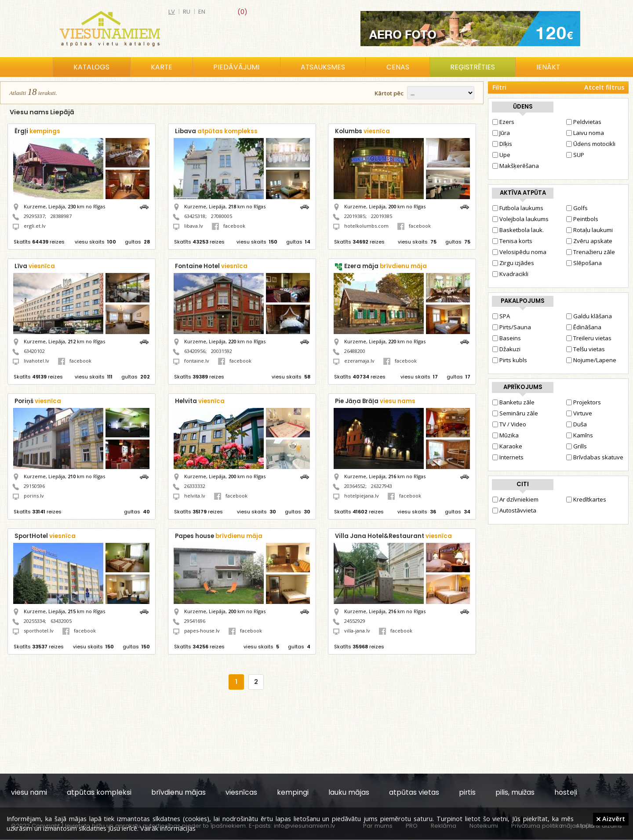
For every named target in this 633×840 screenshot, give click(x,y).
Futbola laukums (518, 208)
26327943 (382, 486)
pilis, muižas (515, 792)
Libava (216, 131)
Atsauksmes (323, 67)
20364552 (355, 486)
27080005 (222, 216)
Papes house (219, 536)
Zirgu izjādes (513, 263)
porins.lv (34, 496)
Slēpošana (584, 263)
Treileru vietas (589, 338)
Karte (162, 67)
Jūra (501, 133)
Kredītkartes (586, 499)
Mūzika (506, 435)
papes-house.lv (202, 631)
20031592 (222, 351)
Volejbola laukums (520, 219)
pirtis (467, 792)
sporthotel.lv (39, 631)
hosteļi (566, 792)
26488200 (355, 351)
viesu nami (29, 792)
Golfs (577, 208)
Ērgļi (37, 131)
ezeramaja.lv (359, 361)
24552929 (355, 621)
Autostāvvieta (514, 510)
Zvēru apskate (589, 241)
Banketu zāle (513, 402)
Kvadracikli (510, 274)
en (202, 12)
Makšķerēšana (516, 166)
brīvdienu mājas (178, 792)
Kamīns (580, 435)
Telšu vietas (586, 349)
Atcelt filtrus (604, 87)
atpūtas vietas (414, 792)
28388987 (61, 216)
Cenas (398, 67)
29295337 (34, 216)
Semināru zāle (515, 413)
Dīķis (502, 144)
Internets (508, 457)
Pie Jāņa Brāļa (375, 401)
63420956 (195, 351)
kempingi (293, 792)
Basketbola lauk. (518, 230)
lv (172, 12)
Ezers (503, 122)
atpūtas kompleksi (99, 792)
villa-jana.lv (357, 631)
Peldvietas (584, 122)
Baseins (507, 338)
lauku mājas (349, 792)
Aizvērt (611, 818)
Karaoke (507, 446)
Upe (501, 155)
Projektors (584, 402)
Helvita (200, 401)
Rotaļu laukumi (589, 230)
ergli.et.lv (35, 226)
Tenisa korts (512, 241)
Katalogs (91, 67)
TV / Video (509, 424)
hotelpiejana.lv (362, 496)
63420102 (34, 351)
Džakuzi (506, 349)
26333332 (195, 486)
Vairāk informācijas (168, 828)
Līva (35, 266)
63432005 (61, 621)
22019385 (355, 216)
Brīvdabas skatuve (595, 457)
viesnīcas (241, 792)
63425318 (195, 216)
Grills (577, 446)
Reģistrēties (473, 67)
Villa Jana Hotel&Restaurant (393, 536)
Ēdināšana (584, 327)
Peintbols (582, 219)
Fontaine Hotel (211, 266)
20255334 (34, 621)
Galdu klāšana (589, 316)
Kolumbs (362, 131)
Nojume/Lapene (591, 360)
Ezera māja (386, 266)
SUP (575, 155)
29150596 (34, 486)
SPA (501, 316)
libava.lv (194, 226)
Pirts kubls (510, 360)
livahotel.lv (36, 361)
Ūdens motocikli (591, 144)
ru (187, 12)
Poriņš (38, 401)
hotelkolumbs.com (366, 226)
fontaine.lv (197, 361)
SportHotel (45, 536)
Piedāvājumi (236, 67)
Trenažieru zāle (591, 252)
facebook (229, 226)
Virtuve (579, 413)
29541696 (195, 621)
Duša (577, 424)
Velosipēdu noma (519, 252)
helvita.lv (195, 496)
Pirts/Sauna (512, 327)
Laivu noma (585, 133)
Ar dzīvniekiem (515, 499)
